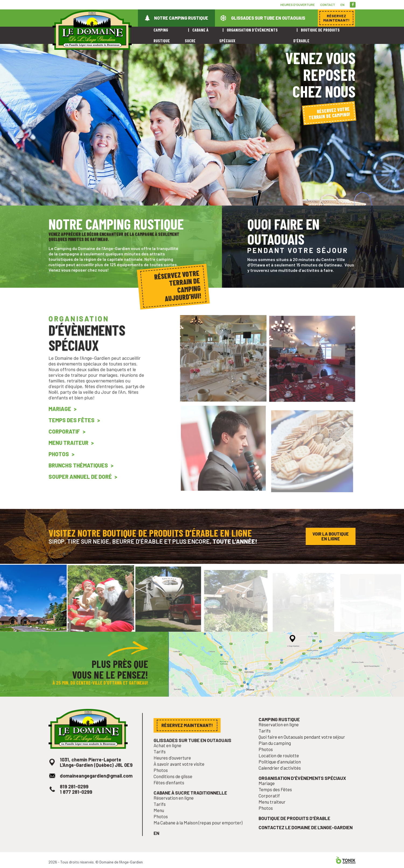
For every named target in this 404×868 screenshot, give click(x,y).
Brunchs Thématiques (80, 474)
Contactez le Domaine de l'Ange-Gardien (306, 833)
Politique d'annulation (282, 773)
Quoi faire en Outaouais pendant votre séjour (302, 750)
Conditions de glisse (175, 787)
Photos (62, 464)
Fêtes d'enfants (172, 792)
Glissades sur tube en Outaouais (268, 18)
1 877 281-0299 (78, 801)
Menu (163, 818)
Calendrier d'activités (282, 778)
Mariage (63, 422)
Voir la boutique (331, 538)
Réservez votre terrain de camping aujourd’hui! (178, 286)
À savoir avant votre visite (181, 776)
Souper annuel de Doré (82, 484)
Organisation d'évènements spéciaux (303, 788)
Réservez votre (329, 113)
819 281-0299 (76, 796)
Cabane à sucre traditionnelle (191, 802)
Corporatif (67, 443)
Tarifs (163, 764)
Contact (328, 5)
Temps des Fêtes (74, 433)
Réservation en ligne (176, 806)
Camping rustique (282, 734)
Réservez (336, 18)
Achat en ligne (170, 759)
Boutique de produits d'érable (295, 824)
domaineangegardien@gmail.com (96, 786)
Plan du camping (278, 756)
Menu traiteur (71, 453)
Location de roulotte (281, 767)
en (342, 5)
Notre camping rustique (181, 18)
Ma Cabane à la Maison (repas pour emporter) (198, 829)
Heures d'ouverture (298, 5)
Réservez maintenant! (188, 740)
